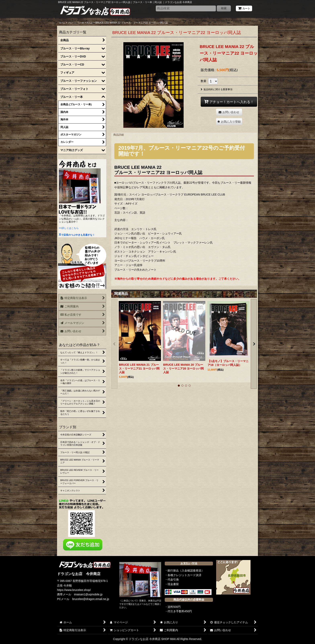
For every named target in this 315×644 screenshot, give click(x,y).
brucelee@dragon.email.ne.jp (91, 599)
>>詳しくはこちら (69, 228)
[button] (229, 122)
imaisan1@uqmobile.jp (88, 594)
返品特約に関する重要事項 (217, 89)
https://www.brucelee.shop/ (74, 590)
